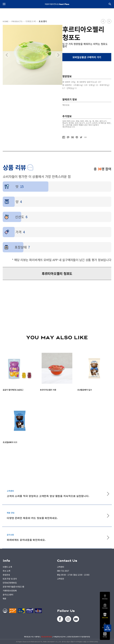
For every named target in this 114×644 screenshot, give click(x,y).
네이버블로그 (72, 137)
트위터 (81, 137)
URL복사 (85, 137)
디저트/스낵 (31, 21)
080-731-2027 (63, 571)
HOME (6, 21)
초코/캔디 (43, 21)
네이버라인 (77, 137)
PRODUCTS (17, 21)
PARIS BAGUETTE (57, 4)
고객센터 (61, 567)
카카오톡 (68, 137)
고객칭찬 (61, 579)
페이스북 (64, 137)
